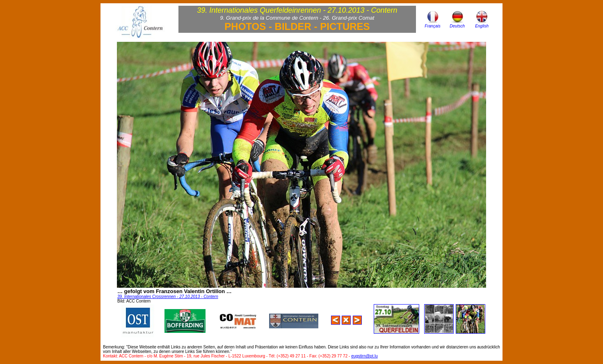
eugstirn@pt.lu (364, 356)
